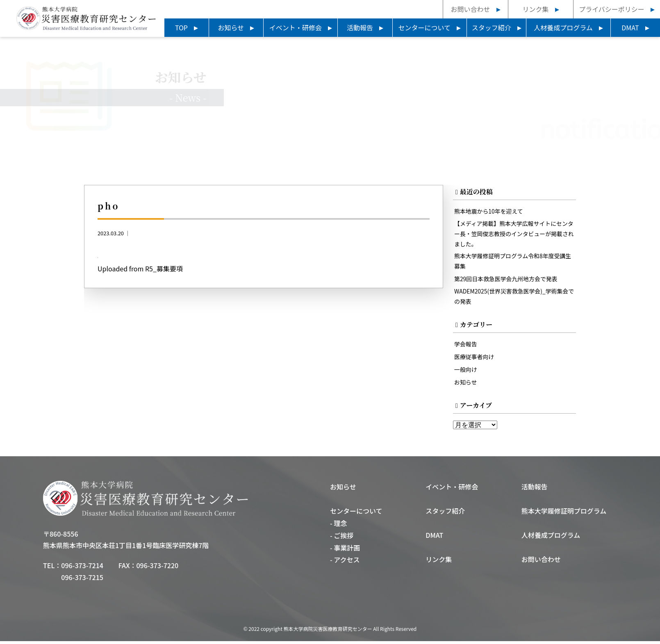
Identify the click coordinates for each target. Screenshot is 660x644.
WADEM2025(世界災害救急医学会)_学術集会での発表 (513, 299)
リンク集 (535, 9)
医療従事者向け (475, 359)
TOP (181, 27)
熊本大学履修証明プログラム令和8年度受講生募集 (512, 263)
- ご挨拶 (342, 538)
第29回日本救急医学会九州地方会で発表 (508, 281)
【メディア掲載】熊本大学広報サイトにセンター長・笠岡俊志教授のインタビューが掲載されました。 (513, 235)
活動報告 (360, 27)
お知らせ (231, 27)
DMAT (630, 27)
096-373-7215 (82, 580)
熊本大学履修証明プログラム (564, 514)
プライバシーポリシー (612, 9)
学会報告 (466, 347)
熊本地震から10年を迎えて (490, 212)
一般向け (466, 372)
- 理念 (338, 526)
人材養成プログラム (563, 27)
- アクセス (345, 562)
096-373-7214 (82, 568)
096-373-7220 (158, 568)
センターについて (425, 27)
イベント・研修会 (296, 27)
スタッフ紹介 (492, 27)
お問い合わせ (470, 9)
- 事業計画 (345, 551)
